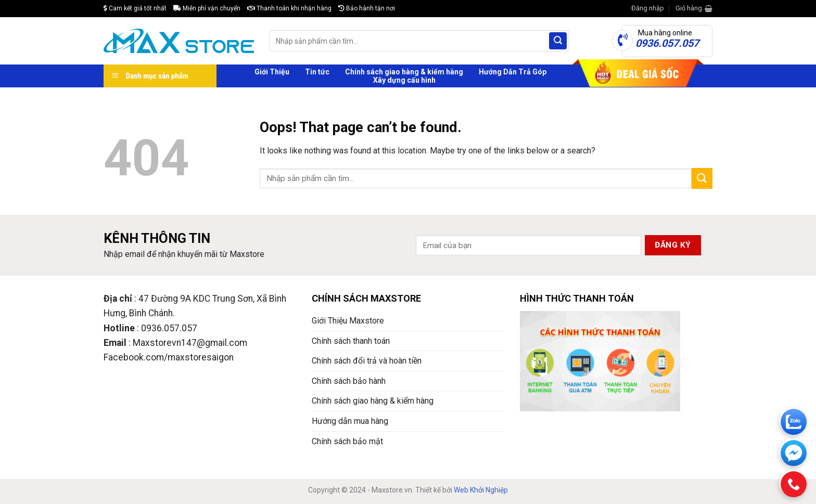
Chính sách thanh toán (351, 341)
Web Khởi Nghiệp (481, 490)
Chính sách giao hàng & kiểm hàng (404, 72)
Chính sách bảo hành (349, 381)
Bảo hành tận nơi (367, 8)
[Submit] (558, 41)
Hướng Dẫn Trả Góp (513, 72)
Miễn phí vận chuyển (207, 8)
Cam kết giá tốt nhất (135, 8)
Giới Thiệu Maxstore (348, 321)
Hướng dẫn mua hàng (350, 421)
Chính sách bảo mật (347, 441)
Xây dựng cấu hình (404, 80)
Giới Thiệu (272, 72)
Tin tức (317, 72)
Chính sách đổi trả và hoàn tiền (367, 361)
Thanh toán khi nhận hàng (289, 8)
